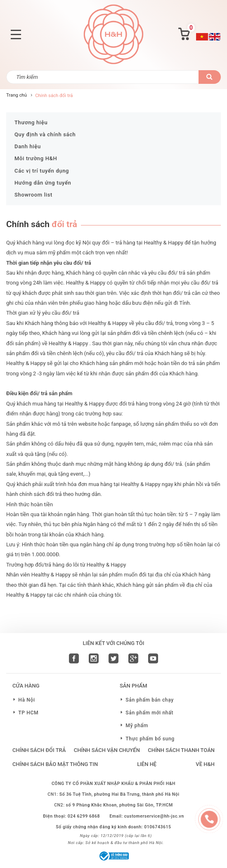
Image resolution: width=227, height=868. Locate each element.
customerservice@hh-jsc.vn (154, 816)
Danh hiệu (28, 146)
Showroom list (33, 195)
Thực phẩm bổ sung (150, 739)
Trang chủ (17, 95)
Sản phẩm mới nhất (149, 713)
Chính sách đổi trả (39, 750)
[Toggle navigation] (16, 34)
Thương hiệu (31, 122)
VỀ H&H (205, 764)
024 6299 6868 (84, 816)
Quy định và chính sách (45, 134)
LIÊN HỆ (147, 764)
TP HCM (28, 713)
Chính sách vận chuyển (107, 750)
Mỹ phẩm (137, 726)
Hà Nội (27, 700)
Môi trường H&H (36, 158)
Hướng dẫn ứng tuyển (43, 183)
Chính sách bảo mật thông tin (55, 764)
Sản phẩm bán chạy (150, 700)
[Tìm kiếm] (103, 77)
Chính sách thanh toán (181, 750)
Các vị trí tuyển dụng (42, 171)
